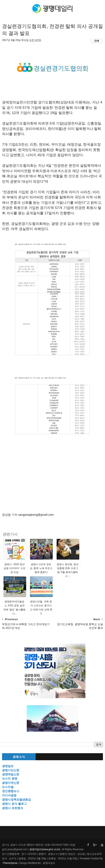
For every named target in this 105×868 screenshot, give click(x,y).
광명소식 (19, 757)
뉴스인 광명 (10, 778)
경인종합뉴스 (11, 791)
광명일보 (8, 766)
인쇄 (97, 41)
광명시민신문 (11, 770)
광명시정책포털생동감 (16, 800)
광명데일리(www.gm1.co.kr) (45, 849)
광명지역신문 (11, 783)
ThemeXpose (10, 863)
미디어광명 (9, 795)
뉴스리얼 (8, 787)
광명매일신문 (11, 774)
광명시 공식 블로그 (14, 804)
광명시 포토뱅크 (13, 808)
